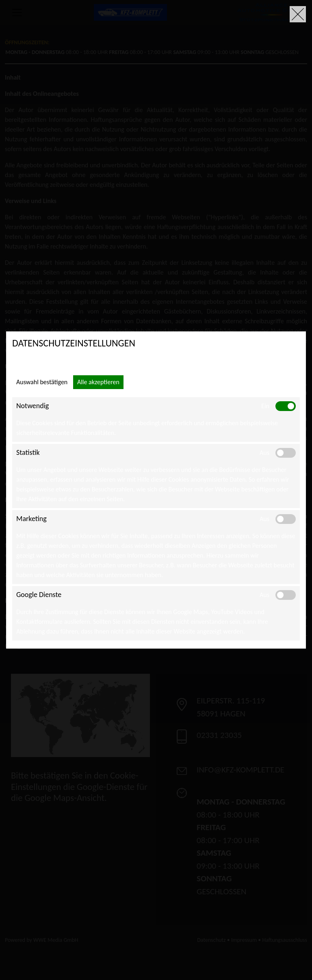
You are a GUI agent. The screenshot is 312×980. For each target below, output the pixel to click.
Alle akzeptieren (98, 382)
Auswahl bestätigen (42, 382)
